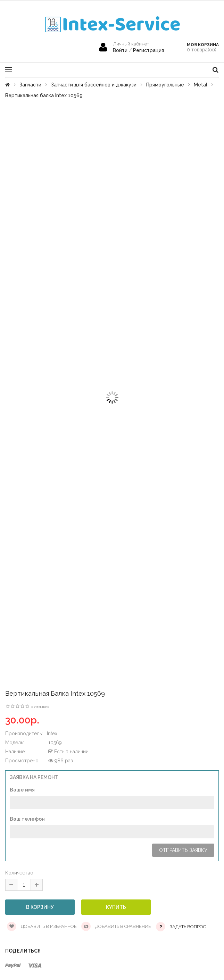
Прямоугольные (165, 85)
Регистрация (148, 50)
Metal (201, 85)
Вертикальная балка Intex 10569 (44, 95)
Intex (52, 734)
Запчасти (30, 85)
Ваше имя (22, 790)
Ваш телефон (27, 819)
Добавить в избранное (42, 926)
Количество (19, 873)
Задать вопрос (188, 927)
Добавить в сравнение (116, 926)
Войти (121, 50)
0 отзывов (40, 707)
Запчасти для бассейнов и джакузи (94, 85)
